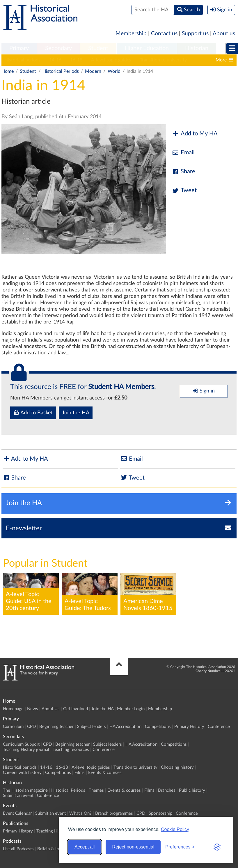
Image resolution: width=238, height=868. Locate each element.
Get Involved (76, 709)
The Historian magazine (25, 790)
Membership (131, 34)
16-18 (76, 60)
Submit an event (18, 796)
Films (80, 773)
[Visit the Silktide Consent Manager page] (217, 847)
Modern (93, 71)
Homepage (13, 709)
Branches (167, 790)
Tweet (184, 191)
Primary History (189, 727)
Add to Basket (33, 413)
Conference (219, 727)
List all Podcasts (18, 849)
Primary (19, 48)
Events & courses (105, 773)
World (114, 71)
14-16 (55, 60)
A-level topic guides (111, 60)
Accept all (85, 847)
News (33, 709)
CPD (31, 727)
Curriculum (13, 727)
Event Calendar (17, 813)
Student (98, 48)
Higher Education (147, 48)
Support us (195, 34)
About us (224, 34)
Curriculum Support (21, 744)
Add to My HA (195, 134)
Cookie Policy (175, 829)
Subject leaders (92, 727)
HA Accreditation (125, 727)
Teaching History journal (26, 750)
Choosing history (177, 767)
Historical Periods (61, 71)
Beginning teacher (56, 727)
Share (184, 172)
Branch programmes (114, 813)
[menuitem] (19, 49)
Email (183, 153)
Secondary (58, 48)
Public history (192, 790)
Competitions (158, 727)
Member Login (131, 709)
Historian (197, 48)
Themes (96, 790)
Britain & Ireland (53, 849)
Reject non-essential (133, 847)
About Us (51, 709)
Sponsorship (160, 813)
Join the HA (76, 413)
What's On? (80, 813)
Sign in (204, 391)
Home (8, 71)
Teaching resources (71, 750)
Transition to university (163, 60)
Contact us (164, 34)
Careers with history (22, 773)
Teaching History (52, 831)
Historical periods (22, 60)
